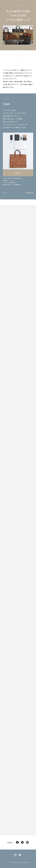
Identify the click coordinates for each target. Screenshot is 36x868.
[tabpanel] (18, 159)
